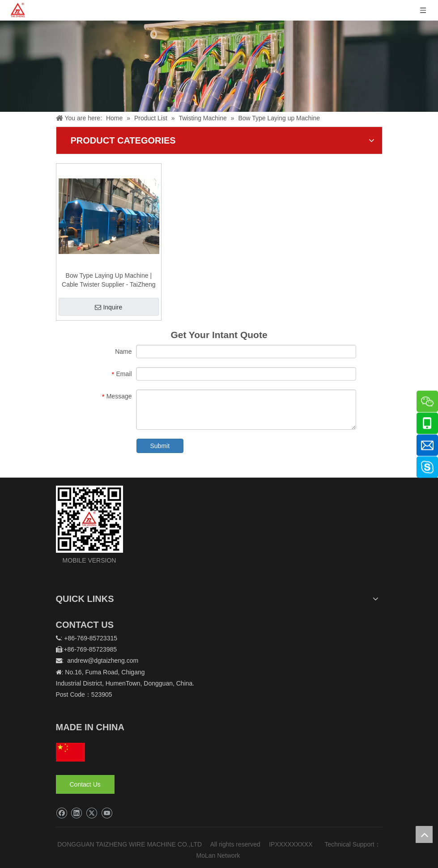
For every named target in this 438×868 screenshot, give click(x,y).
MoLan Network (219, 855)
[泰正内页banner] (219, 66)
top (424, 834)
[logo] (89, 519)
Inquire (108, 307)
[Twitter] (91, 813)
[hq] (70, 752)
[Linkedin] (76, 813)
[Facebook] (62, 813)
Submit (160, 446)
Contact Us (85, 784)
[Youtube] (107, 813)
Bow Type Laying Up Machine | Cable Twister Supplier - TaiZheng (109, 280)
